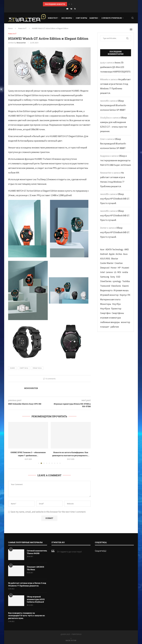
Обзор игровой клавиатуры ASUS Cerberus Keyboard (36, 599)
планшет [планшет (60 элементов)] (105, 327)
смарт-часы (24, 368)
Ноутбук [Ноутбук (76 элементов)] (116, 304)
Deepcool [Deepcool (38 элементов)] (105, 268)
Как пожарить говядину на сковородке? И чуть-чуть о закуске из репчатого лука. (26, 616)
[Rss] (75, 9)
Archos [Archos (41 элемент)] (119, 254)
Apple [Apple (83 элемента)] (112, 254)
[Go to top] (71, 640)
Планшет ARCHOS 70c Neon (35, 568)
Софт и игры (81, 18)
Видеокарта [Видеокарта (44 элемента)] (106, 290)
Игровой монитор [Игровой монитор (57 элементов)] (109, 295)
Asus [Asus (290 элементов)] (125, 254)
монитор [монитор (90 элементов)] (125, 322)
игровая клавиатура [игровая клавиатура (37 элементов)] (110, 318)
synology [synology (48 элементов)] (117, 281)
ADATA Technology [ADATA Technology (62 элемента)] (114, 249)
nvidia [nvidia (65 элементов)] (125, 272)
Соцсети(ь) (101, 551)
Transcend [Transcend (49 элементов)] (105, 286)
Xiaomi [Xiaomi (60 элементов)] (125, 286)
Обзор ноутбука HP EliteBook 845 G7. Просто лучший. (115, 199)
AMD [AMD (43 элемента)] (127, 249)
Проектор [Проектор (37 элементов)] (116, 309)
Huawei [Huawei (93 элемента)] (125, 268)
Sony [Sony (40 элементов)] (113, 277)
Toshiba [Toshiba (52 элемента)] (126, 281)
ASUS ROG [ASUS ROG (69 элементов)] (105, 259)
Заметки (93, 18)
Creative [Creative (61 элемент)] (119, 263)
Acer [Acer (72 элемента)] (102, 249)
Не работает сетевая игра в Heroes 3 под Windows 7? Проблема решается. (27, 584)
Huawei (12, 368)
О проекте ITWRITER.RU (112, 18)
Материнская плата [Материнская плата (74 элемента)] (110, 299)
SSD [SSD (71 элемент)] (118, 277)
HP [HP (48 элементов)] (119, 268)
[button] (69, 4)
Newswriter (21, 43)
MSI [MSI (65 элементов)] (119, 272)
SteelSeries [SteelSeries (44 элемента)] (106, 281)
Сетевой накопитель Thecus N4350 (37, 552)
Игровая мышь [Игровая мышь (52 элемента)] (121, 290)
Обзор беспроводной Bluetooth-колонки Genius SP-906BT (113, 105)
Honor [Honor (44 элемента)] (114, 268)
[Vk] (71, 9)
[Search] (133, 18)
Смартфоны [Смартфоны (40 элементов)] (118, 313)
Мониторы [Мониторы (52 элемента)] (106, 304)
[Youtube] (67, 9)
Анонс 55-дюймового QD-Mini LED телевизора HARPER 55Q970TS (115, 67)
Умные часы (37, 368)
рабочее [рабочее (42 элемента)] (115, 327)
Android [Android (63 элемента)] (104, 254)
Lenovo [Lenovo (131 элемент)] (109, 272)
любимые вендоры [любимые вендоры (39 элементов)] (110, 322)
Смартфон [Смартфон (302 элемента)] (105, 313)
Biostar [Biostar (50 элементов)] (115, 259)
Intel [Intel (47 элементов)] (102, 272)
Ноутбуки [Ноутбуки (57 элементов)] (105, 309)
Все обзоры (67, 18)
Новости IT (53, 18)
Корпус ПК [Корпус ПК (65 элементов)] (125, 295)
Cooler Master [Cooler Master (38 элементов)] (107, 263)
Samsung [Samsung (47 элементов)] (105, 277)
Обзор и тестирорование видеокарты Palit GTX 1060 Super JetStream (116, 160)
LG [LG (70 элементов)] (115, 272)
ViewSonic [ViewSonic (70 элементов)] (116, 286)
